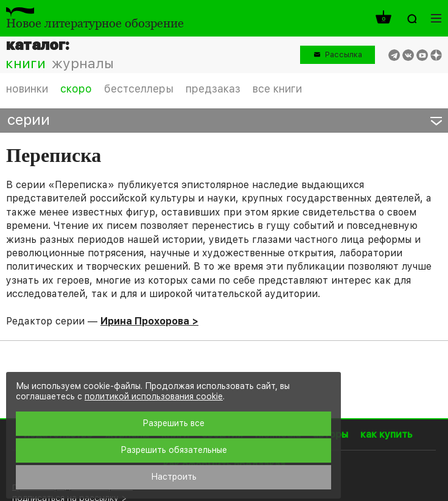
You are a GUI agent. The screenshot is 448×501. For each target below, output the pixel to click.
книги (26, 63)
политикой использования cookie (154, 396)
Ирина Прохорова (145, 321)
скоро (76, 89)
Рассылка (344, 54)
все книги (277, 89)
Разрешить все (173, 423)
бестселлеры (139, 89)
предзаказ (213, 89)
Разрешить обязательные (174, 450)
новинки (27, 89)
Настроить (174, 477)
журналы (83, 63)
